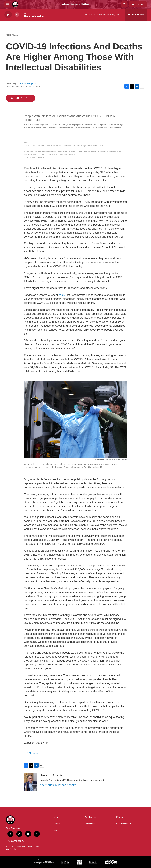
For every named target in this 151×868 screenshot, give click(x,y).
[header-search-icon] (124, 4)
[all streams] (136, 15)
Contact (57, 824)
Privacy (120, 817)
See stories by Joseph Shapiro (58, 785)
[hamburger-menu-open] (7, 4)
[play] (8, 15)
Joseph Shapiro (27, 84)
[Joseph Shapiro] (31, 782)
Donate (139, 4)
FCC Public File (123, 824)
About (56, 817)
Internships (90, 824)
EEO (56, 830)
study (62, 295)
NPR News (12, 35)
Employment (91, 817)
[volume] (17, 15)
